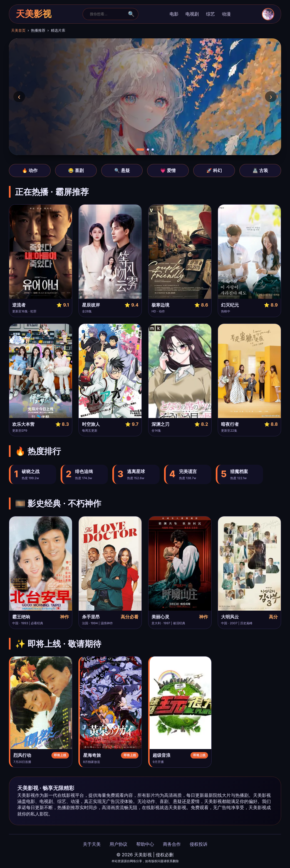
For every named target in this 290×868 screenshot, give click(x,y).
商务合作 (172, 844)
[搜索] (107, 14)
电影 (174, 14)
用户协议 (118, 844)
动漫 (226, 14)
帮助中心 (145, 844)
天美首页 (18, 30)
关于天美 (92, 844)
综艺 (210, 14)
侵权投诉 (199, 844)
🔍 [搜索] (131, 14)
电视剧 (192, 14)
